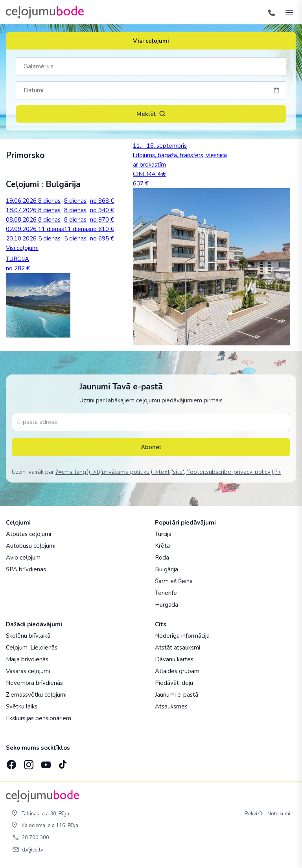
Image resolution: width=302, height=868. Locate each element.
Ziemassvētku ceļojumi (36, 695)
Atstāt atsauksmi (178, 648)
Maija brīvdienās (27, 659)
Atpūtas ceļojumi (29, 534)
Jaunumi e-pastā (177, 695)
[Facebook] (11, 762)
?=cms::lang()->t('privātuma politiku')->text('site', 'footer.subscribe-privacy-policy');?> (168, 472)
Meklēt (151, 114)
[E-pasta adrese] (151, 422)
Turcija (163, 534)
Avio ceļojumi (24, 558)
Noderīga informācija (182, 636)
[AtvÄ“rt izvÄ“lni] (287, 12)
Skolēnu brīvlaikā (28, 636)
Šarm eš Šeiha (174, 581)
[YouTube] (45, 762)
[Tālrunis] (271, 12)
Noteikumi (279, 814)
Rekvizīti (254, 814)
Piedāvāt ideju (174, 683)
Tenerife (166, 593)
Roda (162, 558)
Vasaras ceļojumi (28, 671)
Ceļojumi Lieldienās (32, 648)
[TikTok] (63, 762)
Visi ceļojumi (151, 41)
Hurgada (167, 605)
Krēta (162, 546)
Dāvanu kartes (174, 659)
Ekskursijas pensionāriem (39, 718)
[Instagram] (28, 762)
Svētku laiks (22, 707)
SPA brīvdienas (26, 569)
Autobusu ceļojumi (31, 546)
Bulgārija (167, 569)
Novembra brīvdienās (34, 683)
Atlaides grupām (177, 671)
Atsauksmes (171, 707)
